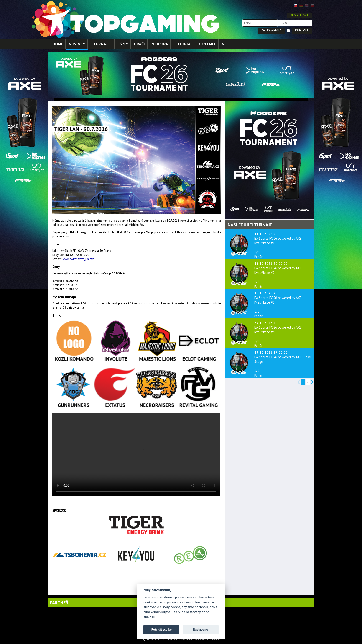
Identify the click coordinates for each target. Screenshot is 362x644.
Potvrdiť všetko (162, 630)
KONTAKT (207, 44)
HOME (58, 44)
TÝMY (123, 44)
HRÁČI (139, 44)
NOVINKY (77, 44)
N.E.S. (227, 44)
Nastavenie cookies (206, 639)
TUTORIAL (183, 44)
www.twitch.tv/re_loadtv (78, 259)
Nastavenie (201, 630)
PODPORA (159, 44)
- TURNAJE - (101, 44)
